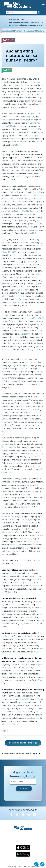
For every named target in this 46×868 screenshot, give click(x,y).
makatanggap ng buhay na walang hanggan (27, 22)
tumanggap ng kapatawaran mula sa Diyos (26, 25)
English (5, 730)
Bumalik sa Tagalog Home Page (23, 743)
